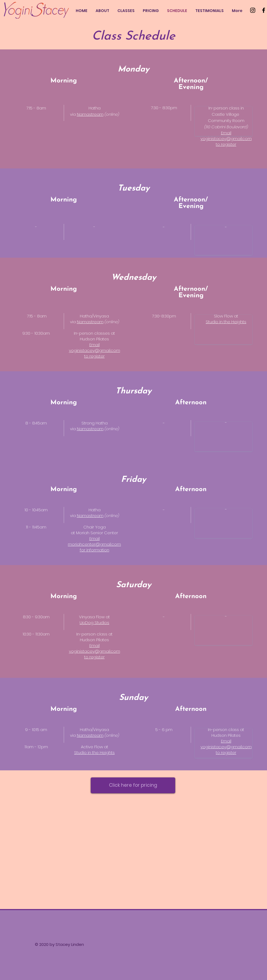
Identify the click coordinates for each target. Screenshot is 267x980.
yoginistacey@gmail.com (226, 139)
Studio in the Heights (94, 752)
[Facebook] (264, 10)
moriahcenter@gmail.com (94, 544)
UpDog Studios (94, 623)
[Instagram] (253, 10)
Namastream (90, 114)
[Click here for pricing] (133, 785)
